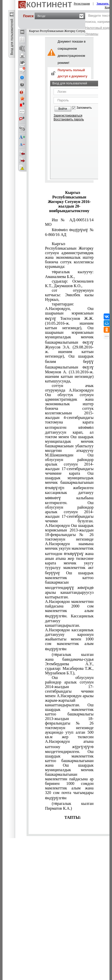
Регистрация (82, 4)
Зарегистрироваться (68, 116)
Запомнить (84, 108)
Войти (63, 109)
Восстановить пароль (69, 119)
